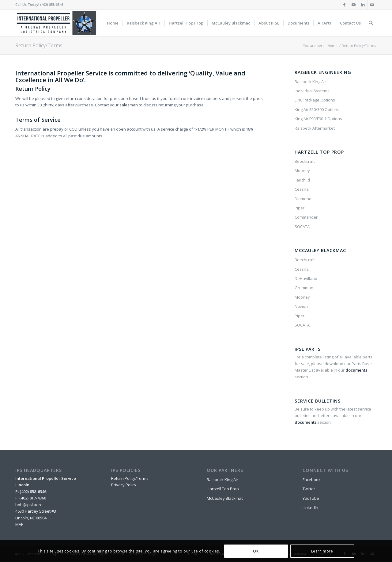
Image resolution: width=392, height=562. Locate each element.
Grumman (304, 288)
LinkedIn (310, 507)
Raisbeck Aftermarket (315, 128)
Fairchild (302, 180)
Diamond (303, 199)
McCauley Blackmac (225, 498)
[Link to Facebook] (344, 5)
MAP (19, 524)
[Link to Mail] (372, 5)
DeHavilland (306, 278)
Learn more (322, 551)
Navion (301, 306)
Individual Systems (312, 91)
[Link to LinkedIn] (363, 5)
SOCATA (302, 227)
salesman (129, 105)
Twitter (309, 489)
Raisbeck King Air (310, 82)
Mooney (302, 170)
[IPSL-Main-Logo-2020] (58, 23)
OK (256, 551)
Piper (300, 208)
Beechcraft (305, 161)
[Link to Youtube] (354, 5)
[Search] (371, 23)
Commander (306, 217)
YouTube (311, 498)
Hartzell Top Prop (223, 489)
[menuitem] (113, 23)
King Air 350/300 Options (317, 109)
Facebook (312, 480)
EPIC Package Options (315, 100)
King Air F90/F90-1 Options (318, 119)
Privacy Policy (124, 485)
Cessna (302, 189)
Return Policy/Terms (39, 45)
